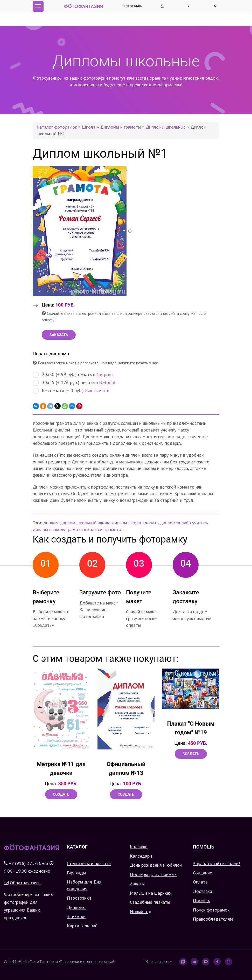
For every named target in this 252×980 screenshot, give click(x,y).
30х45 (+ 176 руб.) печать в (74, 383)
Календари (141, 856)
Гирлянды (76, 873)
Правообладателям (213, 919)
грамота (75, 529)
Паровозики (79, 898)
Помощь (201, 901)
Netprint (105, 374)
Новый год (141, 911)
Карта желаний (82, 926)
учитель (200, 523)
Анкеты (137, 884)
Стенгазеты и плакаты (89, 863)
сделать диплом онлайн (167, 523)
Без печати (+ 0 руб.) (71, 391)
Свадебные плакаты (150, 902)
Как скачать (97, 390)
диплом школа (126, 523)
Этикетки (76, 916)
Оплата (200, 882)
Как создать (133, 6)
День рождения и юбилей (156, 865)
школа (104, 523)
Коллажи (139, 847)
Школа (89, 127)
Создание (202, 873)
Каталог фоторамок (57, 127)
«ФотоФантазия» (43, 961)
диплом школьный (78, 523)
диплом (51, 523)
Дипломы (76, 907)
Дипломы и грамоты (121, 127)
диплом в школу (49, 529)
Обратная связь (26, 883)
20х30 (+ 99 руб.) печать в (73, 375)
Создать (61, 794)
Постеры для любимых (153, 874)
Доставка (202, 891)
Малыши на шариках (151, 893)
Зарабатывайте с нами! (216, 863)
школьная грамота (103, 529)
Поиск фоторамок (211, 910)
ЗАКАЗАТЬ (59, 335)
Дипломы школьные (166, 127)
